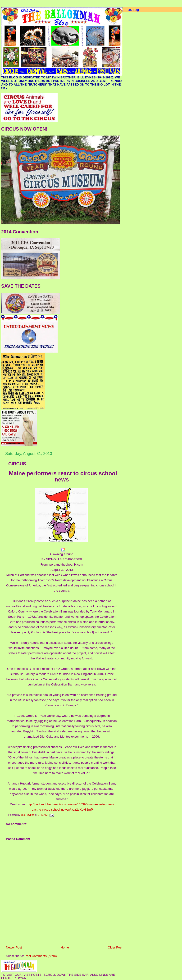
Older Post (115, 947)
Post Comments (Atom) (41, 956)
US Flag (133, 10)
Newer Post (14, 947)
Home (65, 947)
